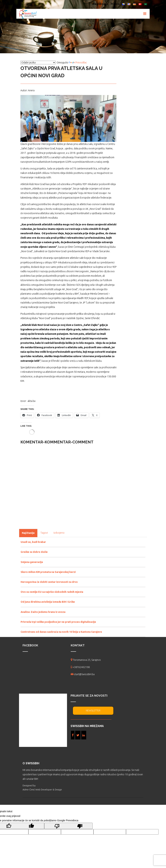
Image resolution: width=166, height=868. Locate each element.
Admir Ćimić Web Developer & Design (42, 790)
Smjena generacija (32, 562)
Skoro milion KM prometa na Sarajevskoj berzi (48, 572)
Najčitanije (28, 533)
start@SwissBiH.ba (84, 674)
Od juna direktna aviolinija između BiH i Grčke (48, 602)
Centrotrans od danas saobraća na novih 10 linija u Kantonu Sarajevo (61, 632)
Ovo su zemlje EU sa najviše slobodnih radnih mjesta (52, 592)
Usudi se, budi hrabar (33, 542)
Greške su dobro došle (34, 552)
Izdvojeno (59, 533)
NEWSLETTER (93, 710)
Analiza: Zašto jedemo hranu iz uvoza (43, 612)
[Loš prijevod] (68, 826)
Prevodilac (78, 63)
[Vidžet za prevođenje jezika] (38, 63)
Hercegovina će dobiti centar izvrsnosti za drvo (49, 582)
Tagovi (44, 533)
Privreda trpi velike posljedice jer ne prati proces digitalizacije (58, 622)
